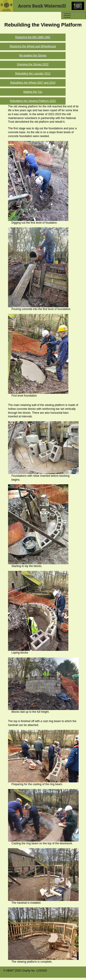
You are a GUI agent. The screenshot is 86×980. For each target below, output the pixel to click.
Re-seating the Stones (33, 56)
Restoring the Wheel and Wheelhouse (33, 46)
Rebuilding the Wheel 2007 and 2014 (33, 83)
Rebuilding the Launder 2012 (33, 74)
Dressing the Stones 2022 (33, 64)
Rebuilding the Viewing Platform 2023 (33, 101)
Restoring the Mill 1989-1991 (33, 37)
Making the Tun (33, 92)
